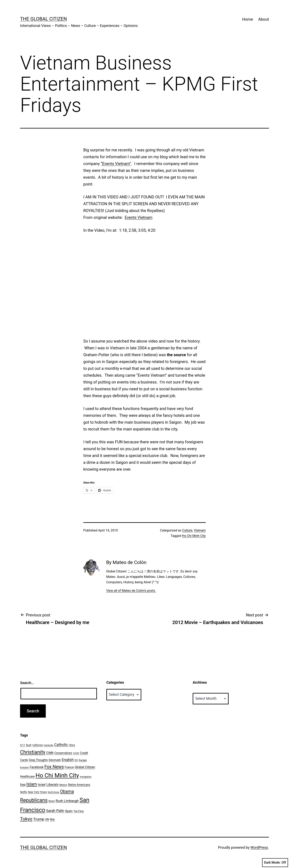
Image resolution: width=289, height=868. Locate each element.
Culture (187, 530)
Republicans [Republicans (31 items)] (34, 800)
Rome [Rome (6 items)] (51, 801)
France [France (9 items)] (69, 767)
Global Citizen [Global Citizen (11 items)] (85, 767)
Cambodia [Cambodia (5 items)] (48, 745)
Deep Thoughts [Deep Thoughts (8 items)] (38, 760)
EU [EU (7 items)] (76, 760)
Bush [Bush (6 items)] (29, 745)
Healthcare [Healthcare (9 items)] (27, 776)
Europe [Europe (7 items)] (83, 760)
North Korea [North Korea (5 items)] (53, 792)
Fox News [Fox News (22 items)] (54, 767)
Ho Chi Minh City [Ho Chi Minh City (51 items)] (57, 775)
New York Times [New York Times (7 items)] (37, 792)
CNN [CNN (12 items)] (50, 753)
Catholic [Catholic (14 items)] (61, 745)
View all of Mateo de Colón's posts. (131, 591)
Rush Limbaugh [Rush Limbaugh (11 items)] (67, 801)
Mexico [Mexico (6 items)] (63, 785)
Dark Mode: (275, 863)
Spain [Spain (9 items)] (69, 811)
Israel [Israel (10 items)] (42, 785)
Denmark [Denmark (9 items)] (55, 760)
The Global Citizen (43, 19)
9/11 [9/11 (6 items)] (23, 745)
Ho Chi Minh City (194, 536)
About (264, 19)
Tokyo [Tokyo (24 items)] (26, 819)
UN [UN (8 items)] (47, 819)
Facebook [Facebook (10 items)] (37, 767)
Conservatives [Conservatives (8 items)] (63, 753)
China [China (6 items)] (72, 745)
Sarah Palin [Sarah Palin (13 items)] (55, 811)
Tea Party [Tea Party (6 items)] (79, 811)
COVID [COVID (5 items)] (76, 753)
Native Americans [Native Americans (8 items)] (79, 785)
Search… (27, 683)
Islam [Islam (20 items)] (32, 784)
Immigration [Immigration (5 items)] (86, 777)
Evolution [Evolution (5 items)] (24, 768)
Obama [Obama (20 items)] (67, 791)
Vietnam (200, 530)
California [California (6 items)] (38, 745)
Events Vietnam (138, 217)
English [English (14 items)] (68, 760)
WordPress (259, 847)
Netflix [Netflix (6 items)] (24, 792)
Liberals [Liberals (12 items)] (52, 784)
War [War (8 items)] (52, 819)
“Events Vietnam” (116, 164)
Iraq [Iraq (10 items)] (23, 785)
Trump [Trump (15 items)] (39, 819)
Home (248, 19)
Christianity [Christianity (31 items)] (33, 752)
